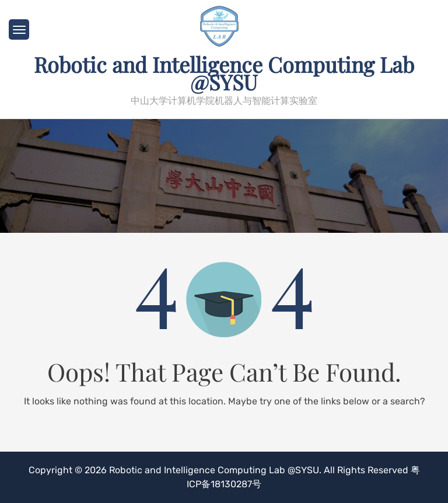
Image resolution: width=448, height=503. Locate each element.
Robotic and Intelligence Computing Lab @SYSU (224, 73)
